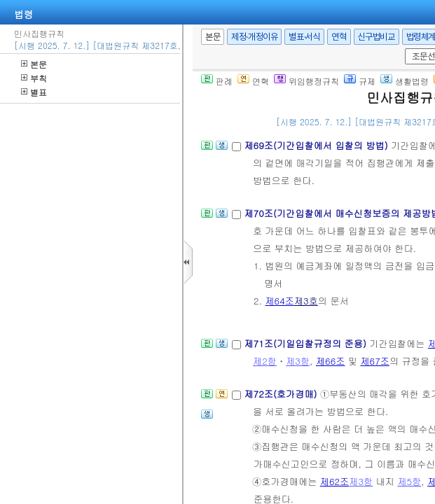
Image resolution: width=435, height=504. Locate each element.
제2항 (265, 361)
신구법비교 (377, 37)
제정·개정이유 (254, 37)
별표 (34, 92)
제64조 (279, 301)
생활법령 (405, 81)
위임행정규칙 (306, 81)
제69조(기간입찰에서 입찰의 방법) (317, 145)
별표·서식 (304, 37)
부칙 (34, 78)
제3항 (298, 361)
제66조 (331, 361)
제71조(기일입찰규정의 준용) (306, 343)
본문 (34, 64)
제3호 (306, 301)
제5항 (409, 481)
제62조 (335, 481)
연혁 (339, 37)
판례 (217, 81)
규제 (360, 81)
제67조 (375, 361)
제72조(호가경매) (282, 394)
